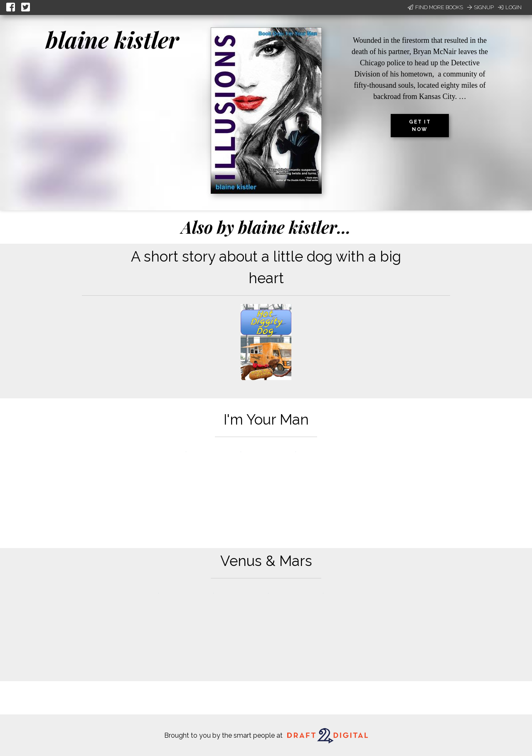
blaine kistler (112, 40)
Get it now (420, 126)
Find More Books (435, 7)
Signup (480, 7)
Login (510, 7)
